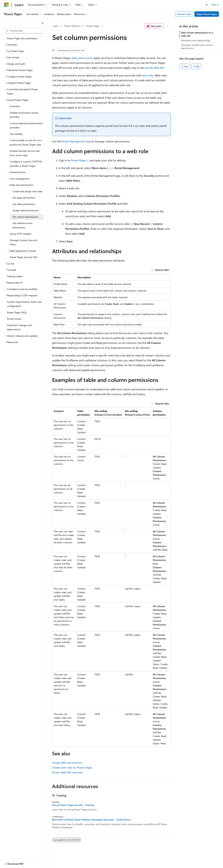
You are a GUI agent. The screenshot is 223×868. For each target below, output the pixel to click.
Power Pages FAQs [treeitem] (17, 312)
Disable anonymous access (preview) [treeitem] (24, 115)
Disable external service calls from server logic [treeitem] (25, 153)
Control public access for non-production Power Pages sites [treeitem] (26, 142)
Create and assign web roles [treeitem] (27, 191)
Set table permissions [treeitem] (24, 204)
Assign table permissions (67, 763)
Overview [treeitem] (15, 106)
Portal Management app (76, 141)
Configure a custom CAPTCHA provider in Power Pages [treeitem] (26, 164)
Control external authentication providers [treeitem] (26, 125)
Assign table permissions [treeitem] (26, 210)
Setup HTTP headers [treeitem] (21, 234)
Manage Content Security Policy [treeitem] (24, 242)
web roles (148, 75)
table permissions (82, 58)
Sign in (215, 4)
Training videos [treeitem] (15, 276)
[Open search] (207, 5)
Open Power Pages (207, 14)
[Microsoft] (6, 5)
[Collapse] (43, 23)
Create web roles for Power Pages (72, 767)
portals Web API (154, 68)
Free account (184, 14)
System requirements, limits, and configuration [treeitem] (24, 304)
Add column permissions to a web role (197, 34)
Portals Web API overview (67, 772)
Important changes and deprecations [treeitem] (20, 327)
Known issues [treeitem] (14, 319)
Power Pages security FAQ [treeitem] (24, 257)
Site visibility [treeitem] (16, 134)
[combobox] (24, 31)
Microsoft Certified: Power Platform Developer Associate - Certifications (91, 820)
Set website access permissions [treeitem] (22, 225)
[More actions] (168, 26)
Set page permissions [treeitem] (24, 198)
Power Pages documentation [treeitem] (22, 38)
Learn (56, 26)
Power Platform (72, 26)
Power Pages (93, 26)
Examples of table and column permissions (197, 46)
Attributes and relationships (196, 40)
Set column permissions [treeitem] (25, 217)
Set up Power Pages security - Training (73, 805)
